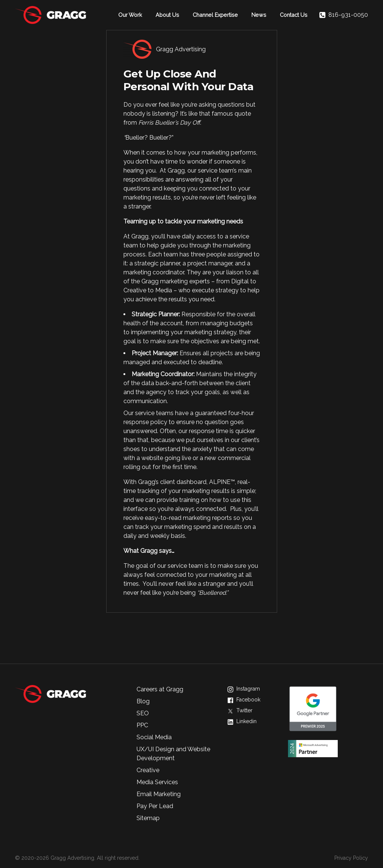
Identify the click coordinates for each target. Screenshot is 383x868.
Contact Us (294, 15)
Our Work (130, 15)
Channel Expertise (215, 15)
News (259, 15)
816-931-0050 (344, 15)
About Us (167, 15)
